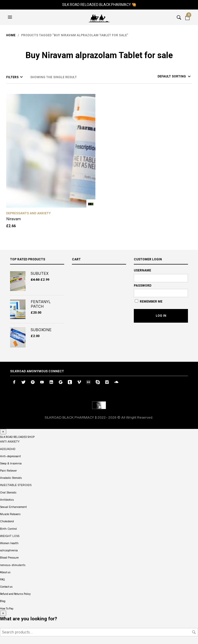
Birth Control (8, 529)
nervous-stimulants (13, 565)
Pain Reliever (8, 471)
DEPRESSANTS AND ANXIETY (28, 213)
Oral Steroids (8, 492)
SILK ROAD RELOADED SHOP (17, 437)
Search (194, 632)
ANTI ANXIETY (10, 442)
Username (142, 270)
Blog (3, 601)
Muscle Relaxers (10, 514)
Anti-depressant (10, 456)
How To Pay (7, 609)
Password (143, 286)
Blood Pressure (9, 558)
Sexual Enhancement (13, 507)
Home (11, 35)
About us (5, 572)
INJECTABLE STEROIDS (16, 485)
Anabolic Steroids (11, 478)
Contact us (6, 587)
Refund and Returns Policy (15, 594)
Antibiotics (7, 500)
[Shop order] (165, 76)
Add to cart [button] (91, 204)
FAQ (2, 580)
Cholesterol (7, 521)
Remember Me (149, 301)
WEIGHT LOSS (10, 536)
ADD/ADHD (8, 449)
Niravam (14, 219)
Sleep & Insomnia (11, 463)
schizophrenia (9, 550)
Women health (9, 543)
